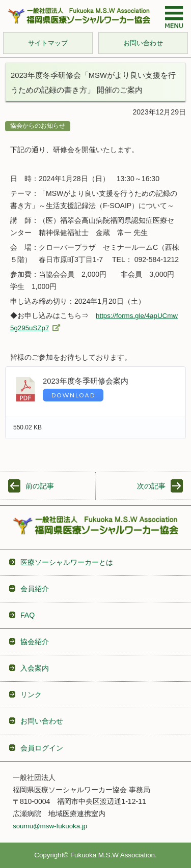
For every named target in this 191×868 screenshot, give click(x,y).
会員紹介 (35, 589)
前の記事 (40, 486)
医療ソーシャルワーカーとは (67, 562)
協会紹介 (35, 642)
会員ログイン (42, 748)
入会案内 (35, 668)
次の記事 (151, 486)
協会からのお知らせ (38, 126)
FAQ (28, 615)
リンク (31, 695)
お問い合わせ (42, 721)
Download (73, 395)
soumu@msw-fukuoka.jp (50, 826)
